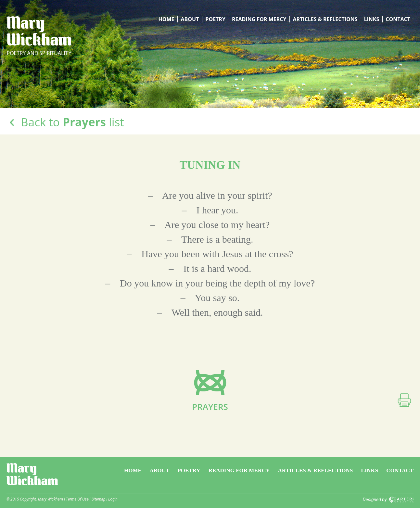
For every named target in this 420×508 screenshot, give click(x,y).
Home (166, 19)
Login (113, 499)
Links (372, 19)
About (190, 19)
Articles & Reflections (325, 19)
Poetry (215, 19)
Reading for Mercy (259, 19)
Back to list (65, 122)
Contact (398, 19)
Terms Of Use (77, 499)
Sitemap (99, 499)
